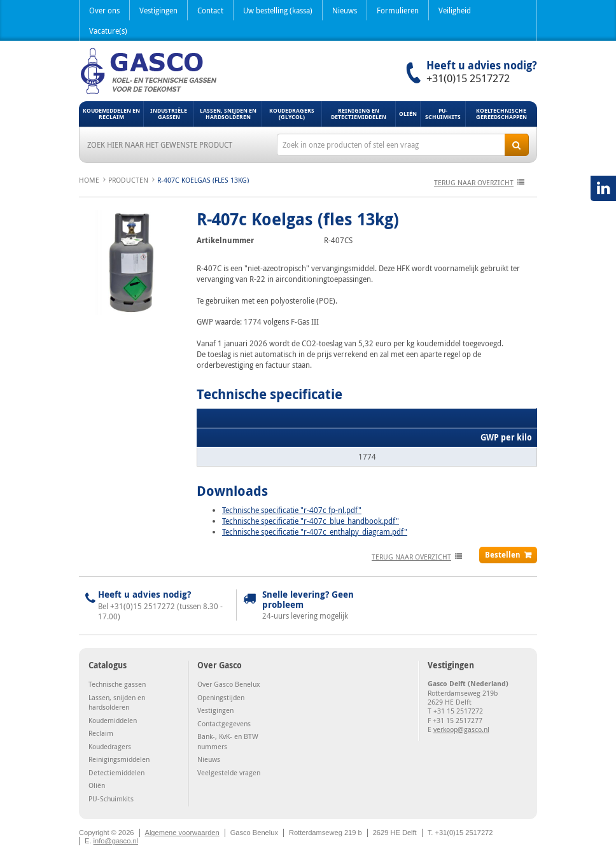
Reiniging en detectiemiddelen (359, 114)
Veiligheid (455, 10)
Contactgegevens (224, 723)
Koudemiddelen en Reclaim (111, 114)
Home (89, 180)
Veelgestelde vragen (229, 772)
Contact (210, 10)
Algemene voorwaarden (182, 833)
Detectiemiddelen (116, 772)
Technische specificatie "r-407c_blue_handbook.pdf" (311, 521)
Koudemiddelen (113, 720)
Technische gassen (117, 684)
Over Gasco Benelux (229, 684)
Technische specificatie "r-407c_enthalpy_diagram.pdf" (315, 531)
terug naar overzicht (474, 182)
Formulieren (398, 10)
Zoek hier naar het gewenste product (160, 144)
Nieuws (345, 10)
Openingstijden (221, 697)
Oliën (408, 114)
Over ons (104, 10)
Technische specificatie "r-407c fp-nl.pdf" (292, 510)
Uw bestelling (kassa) (278, 10)
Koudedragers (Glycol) (292, 114)
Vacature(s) (108, 31)
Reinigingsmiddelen (119, 759)
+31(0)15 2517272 (468, 78)
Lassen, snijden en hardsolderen (228, 114)
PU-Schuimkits (443, 114)
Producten (128, 180)
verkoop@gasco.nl (461, 729)
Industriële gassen (169, 114)
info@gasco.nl (116, 841)
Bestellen (503, 555)
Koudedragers (110, 746)
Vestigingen (158, 10)
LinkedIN (603, 188)
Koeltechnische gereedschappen (501, 114)
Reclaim (101, 733)
